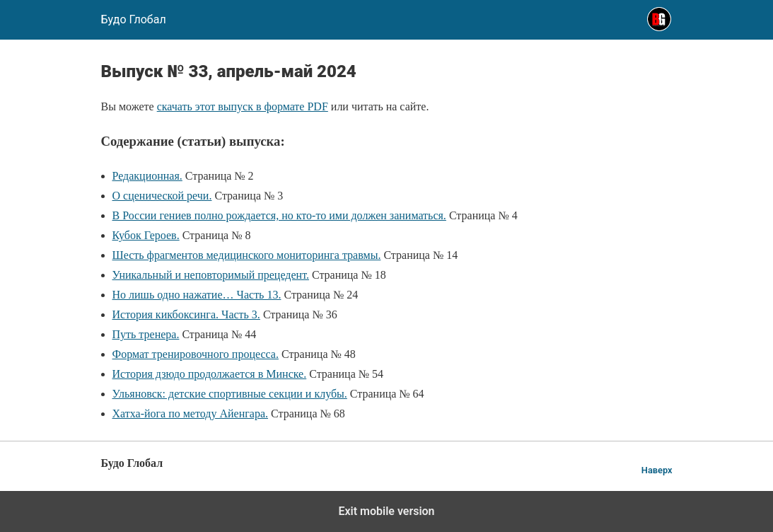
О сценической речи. (162, 196)
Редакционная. (147, 176)
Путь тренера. (146, 334)
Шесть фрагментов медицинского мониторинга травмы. (247, 255)
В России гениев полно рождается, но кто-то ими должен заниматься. (279, 215)
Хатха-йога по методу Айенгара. (190, 414)
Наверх (657, 470)
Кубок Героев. (146, 235)
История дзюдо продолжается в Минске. (210, 374)
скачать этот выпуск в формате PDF (243, 106)
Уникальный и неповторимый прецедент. (211, 275)
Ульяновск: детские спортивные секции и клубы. (230, 394)
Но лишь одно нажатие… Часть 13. (197, 295)
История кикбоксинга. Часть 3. (186, 314)
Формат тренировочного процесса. (196, 354)
